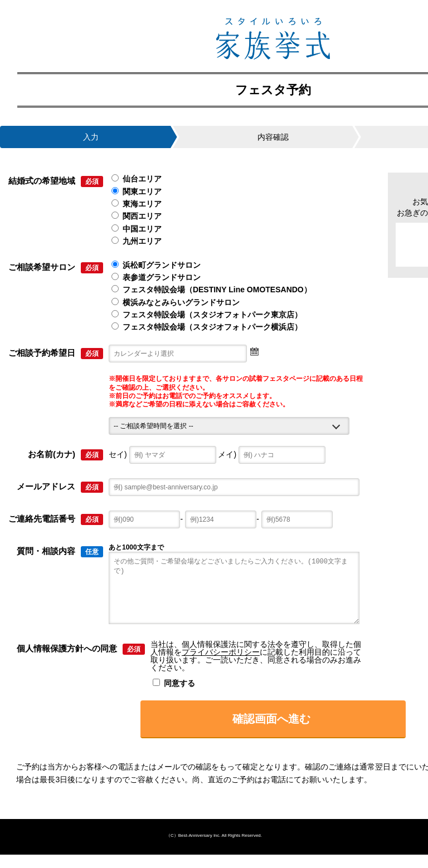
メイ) (272, 454)
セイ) (162, 454)
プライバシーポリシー (221, 665)
